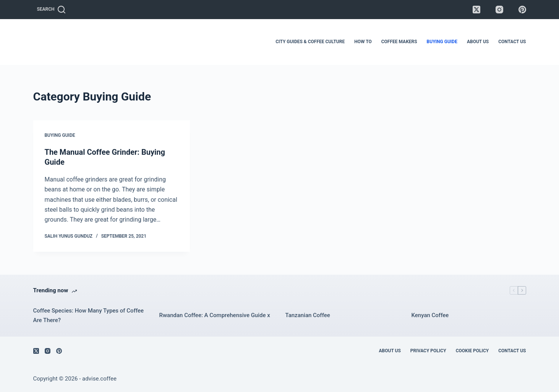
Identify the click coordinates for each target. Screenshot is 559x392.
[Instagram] (499, 10)
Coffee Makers (399, 42)
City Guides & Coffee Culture (310, 42)
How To (363, 42)
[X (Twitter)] (476, 10)
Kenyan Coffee (430, 315)
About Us (478, 42)
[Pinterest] (522, 10)
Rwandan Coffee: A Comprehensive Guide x (215, 315)
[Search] (51, 10)
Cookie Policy (472, 351)
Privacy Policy (428, 351)
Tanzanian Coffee (308, 315)
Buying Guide (442, 42)
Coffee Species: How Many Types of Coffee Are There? (89, 315)
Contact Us (512, 42)
